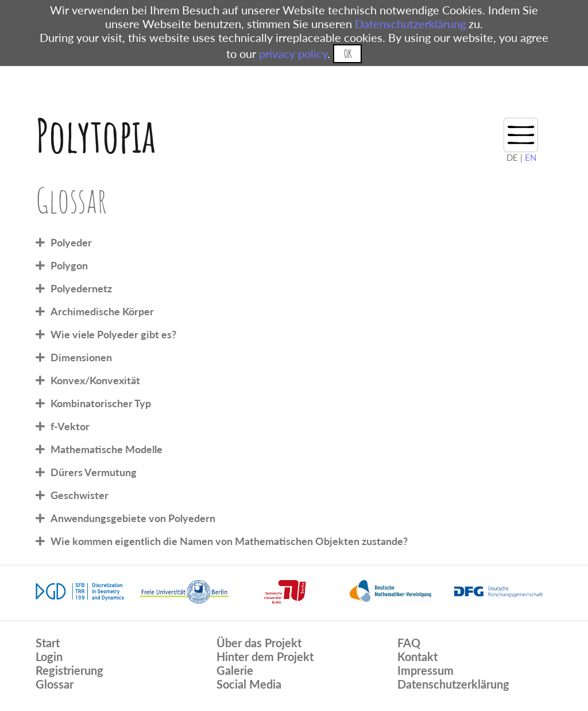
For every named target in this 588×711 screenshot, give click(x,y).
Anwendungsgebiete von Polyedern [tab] (133, 518)
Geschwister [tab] (80, 495)
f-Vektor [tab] (70, 426)
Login (49, 656)
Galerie (235, 670)
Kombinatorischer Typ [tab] (101, 403)
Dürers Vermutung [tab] (94, 472)
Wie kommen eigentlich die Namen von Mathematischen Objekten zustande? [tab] (229, 541)
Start (48, 643)
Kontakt (417, 656)
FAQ (409, 643)
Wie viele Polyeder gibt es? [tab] (113, 334)
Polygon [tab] (69, 265)
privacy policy (293, 53)
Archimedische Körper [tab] (102, 311)
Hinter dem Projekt (265, 656)
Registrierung (69, 670)
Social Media (249, 684)
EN (531, 157)
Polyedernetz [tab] (81, 288)
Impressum (425, 670)
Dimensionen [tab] (81, 357)
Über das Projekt (259, 643)
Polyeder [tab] (71, 242)
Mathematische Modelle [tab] (107, 449)
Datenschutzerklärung (410, 24)
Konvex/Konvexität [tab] (95, 380)
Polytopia (96, 135)
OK (348, 54)
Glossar (55, 684)
